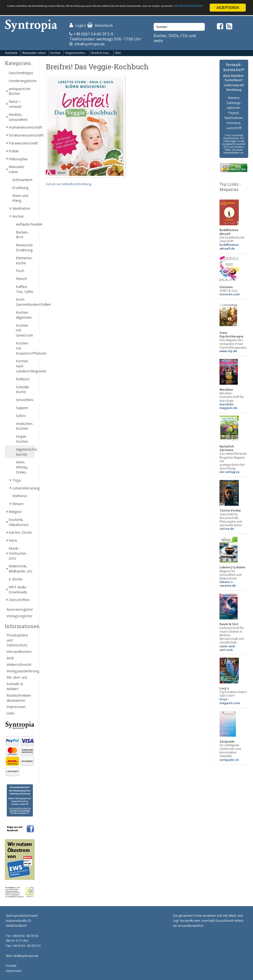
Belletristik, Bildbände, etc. (21, 568)
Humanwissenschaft (22, 127)
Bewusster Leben (34, 53)
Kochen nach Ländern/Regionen (25, 366)
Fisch (20, 271)
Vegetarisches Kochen (25, 452)
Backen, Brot (22, 234)
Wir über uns (17, 677)
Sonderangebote (22, 81)
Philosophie (18, 159)
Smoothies (25, 400)
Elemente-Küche (25, 260)
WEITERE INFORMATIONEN (104, 12)
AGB (10, 658)
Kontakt (11, 966)
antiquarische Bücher (20, 91)
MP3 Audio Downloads (18, 589)
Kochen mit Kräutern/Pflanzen (25, 348)
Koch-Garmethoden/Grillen (25, 302)
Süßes (21, 415)
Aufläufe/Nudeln (25, 224)
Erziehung (20, 188)
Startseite (11, 53)
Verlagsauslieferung (21, 671)
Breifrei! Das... (101, 53)
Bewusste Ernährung (24, 247)
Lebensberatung (23, 488)
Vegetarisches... (76, 53)
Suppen (22, 408)
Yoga (16, 480)
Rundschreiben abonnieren (19, 698)
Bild (118, 53)
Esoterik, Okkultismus (19, 522)
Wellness (20, 496)
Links (11, 713)
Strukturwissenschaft (22, 135)
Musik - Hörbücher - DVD (19, 553)
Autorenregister (20, 609)
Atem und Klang (20, 198)
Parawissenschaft (22, 143)
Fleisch (21, 279)
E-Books (16, 579)
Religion (15, 512)
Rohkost (23, 379)
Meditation (21, 208)
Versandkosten (19, 651)
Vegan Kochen (22, 439)
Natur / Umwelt (15, 104)
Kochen (56, 53)
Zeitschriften (19, 600)
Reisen (18, 504)
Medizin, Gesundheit (18, 117)
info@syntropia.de (90, 44)
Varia (13, 540)
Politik (14, 151)
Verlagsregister (19, 616)
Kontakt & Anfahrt (15, 686)
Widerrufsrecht (19, 664)
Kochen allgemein (24, 315)
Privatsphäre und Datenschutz (17, 640)
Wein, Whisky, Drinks (22, 467)
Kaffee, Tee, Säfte (25, 289)
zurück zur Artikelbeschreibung (68, 184)
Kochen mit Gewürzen (24, 330)
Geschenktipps (21, 73)
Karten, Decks (20, 532)
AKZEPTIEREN (228, 8)
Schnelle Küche (23, 389)
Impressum (16, 707)
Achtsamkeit (22, 180)
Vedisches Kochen (24, 426)
